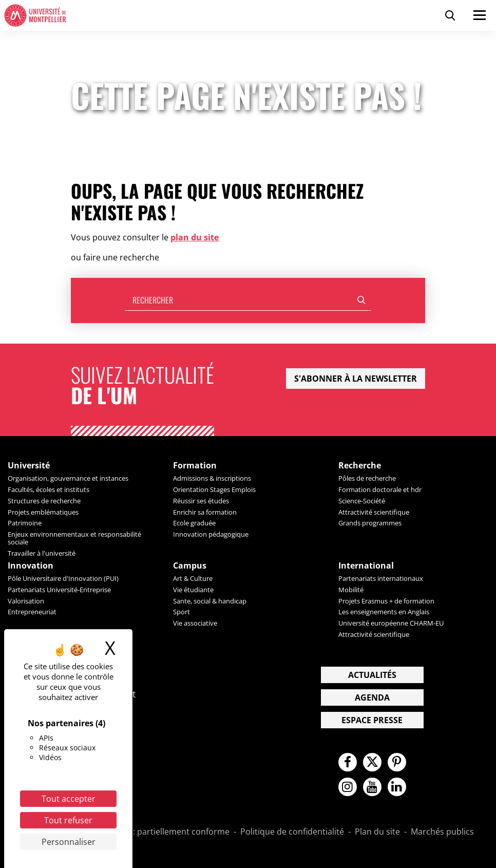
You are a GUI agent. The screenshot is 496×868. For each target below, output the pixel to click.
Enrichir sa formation (205, 512)
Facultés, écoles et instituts (49, 489)
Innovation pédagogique (211, 534)
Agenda (372, 697)
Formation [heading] (195, 466)
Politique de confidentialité (292, 832)
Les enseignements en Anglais (384, 612)
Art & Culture (193, 578)
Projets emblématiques (43, 512)
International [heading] (366, 566)
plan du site (195, 237)
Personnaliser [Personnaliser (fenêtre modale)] (69, 842)
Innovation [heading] (31, 566)
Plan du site (377, 832)
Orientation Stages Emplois (214, 489)
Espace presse (372, 720)
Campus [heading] (190, 566)
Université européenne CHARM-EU (391, 623)
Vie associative (195, 623)
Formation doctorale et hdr (380, 489)
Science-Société (362, 501)
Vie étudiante (193, 590)
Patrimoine (25, 523)
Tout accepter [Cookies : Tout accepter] (69, 799)
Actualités (372, 675)
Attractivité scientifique (374, 512)
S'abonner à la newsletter (356, 379)
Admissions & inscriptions (212, 478)
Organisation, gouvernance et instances (68, 478)
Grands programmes (370, 523)
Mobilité (351, 590)
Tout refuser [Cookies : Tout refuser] (68, 820)
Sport (182, 612)
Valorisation (26, 601)
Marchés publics (442, 832)
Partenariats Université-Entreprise (59, 590)
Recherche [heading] (360, 466)
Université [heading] (29, 466)
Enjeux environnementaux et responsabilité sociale (74, 538)
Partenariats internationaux (381, 578)
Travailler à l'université (42, 553)
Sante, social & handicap (210, 601)
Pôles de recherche (367, 478)
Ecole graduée (194, 523)
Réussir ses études (201, 501)
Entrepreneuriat (32, 612)
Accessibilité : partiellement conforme (157, 832)
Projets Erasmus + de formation (386, 601)
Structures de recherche (44, 501)
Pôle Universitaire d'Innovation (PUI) (63, 578)
